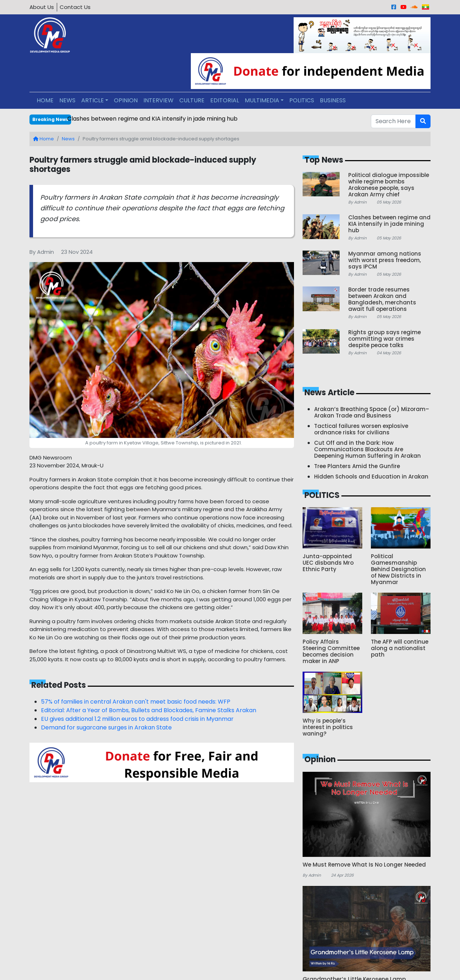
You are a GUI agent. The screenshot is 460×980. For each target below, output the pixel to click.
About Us (42, 7)
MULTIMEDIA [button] (262, 100)
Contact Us (75, 7)
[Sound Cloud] (414, 7)
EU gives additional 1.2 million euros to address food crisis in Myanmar (137, 719)
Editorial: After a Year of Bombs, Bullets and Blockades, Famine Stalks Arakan (149, 710)
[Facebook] (394, 7)
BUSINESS (333, 100)
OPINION (126, 100)
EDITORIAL (225, 100)
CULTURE (192, 100)
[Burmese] (425, 7)
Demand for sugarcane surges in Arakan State (106, 727)
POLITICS (302, 100)
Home (43, 139)
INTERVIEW (158, 100)
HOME (45, 100)
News (68, 139)
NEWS (67, 100)
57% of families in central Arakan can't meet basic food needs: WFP (136, 702)
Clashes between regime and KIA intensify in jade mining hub (152, 119)
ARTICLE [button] (93, 100)
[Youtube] (403, 7)
